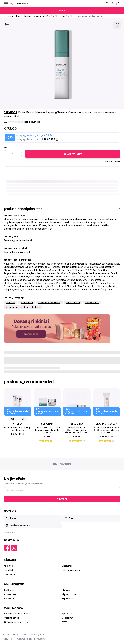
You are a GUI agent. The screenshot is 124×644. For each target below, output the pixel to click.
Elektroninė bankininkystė (16, 613)
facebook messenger (18, 525)
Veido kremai (27, 302)
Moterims (11, 302)
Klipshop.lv (67, 590)
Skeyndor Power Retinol (49, 302)
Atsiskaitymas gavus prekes (17, 622)
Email (69, 518)
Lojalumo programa (71, 570)
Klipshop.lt (9, 599)
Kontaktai (8, 570)
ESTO (65, 622)
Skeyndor (11, 112)
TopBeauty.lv (10, 590)
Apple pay (67, 613)
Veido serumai (92, 302)
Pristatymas (9, 575)
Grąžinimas (67, 566)
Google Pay (67, 618)
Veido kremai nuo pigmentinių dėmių (23, 307)
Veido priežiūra (73, 302)
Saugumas (41, 639)
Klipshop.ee (68, 599)
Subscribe (62, 499)
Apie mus (8, 566)
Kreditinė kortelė (11, 618)
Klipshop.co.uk (69, 594)
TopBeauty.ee (10, 594)
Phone (11, 518)
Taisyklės (8, 639)
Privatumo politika (24, 639)
